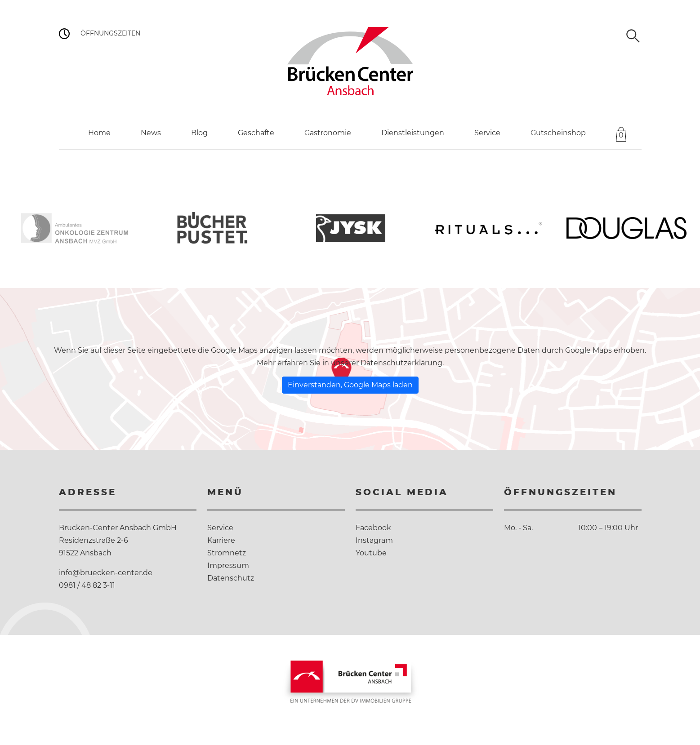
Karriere (221, 540)
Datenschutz (231, 578)
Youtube (371, 553)
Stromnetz (227, 553)
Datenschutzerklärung (401, 363)
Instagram (374, 540)
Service (220, 528)
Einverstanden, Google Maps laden (350, 385)
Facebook (373, 528)
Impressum (228, 565)
